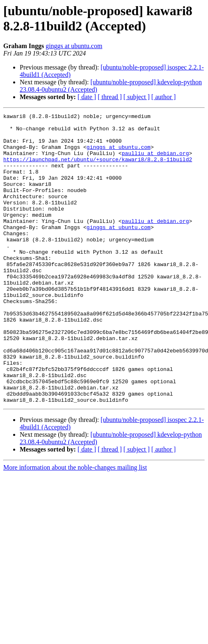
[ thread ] (110, 97)
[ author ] (164, 97)
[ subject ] (137, 97)
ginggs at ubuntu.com (74, 46)
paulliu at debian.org (155, 162)
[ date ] (87, 97)
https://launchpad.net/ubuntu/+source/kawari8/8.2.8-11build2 (98, 169)
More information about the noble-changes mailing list (75, 525)
